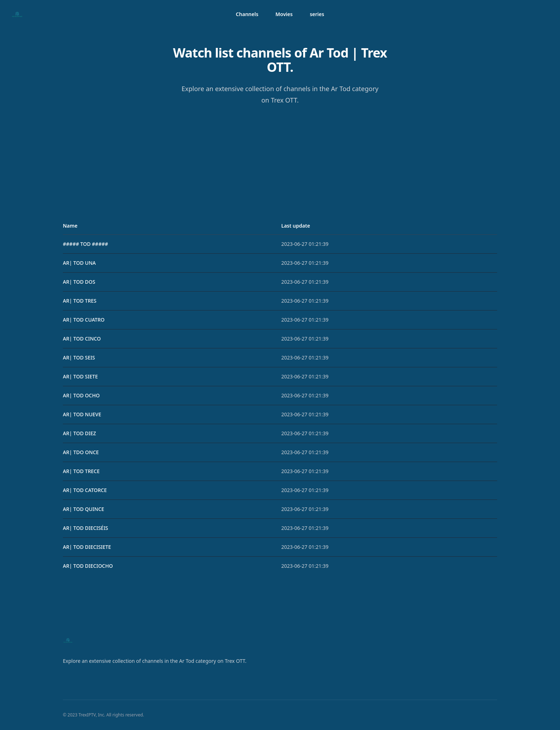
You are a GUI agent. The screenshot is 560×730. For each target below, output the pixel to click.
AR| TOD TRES (80, 301)
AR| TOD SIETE (80, 376)
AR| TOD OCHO (81, 395)
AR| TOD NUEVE (82, 414)
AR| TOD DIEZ (79, 433)
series (317, 14)
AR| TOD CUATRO (84, 320)
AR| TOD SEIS (79, 357)
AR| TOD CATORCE (85, 490)
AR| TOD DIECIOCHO (88, 566)
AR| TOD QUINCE (84, 509)
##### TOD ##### (86, 244)
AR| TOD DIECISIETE (87, 547)
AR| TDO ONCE (81, 452)
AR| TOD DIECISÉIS (86, 528)
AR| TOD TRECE (81, 471)
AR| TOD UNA (79, 263)
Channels (247, 14)
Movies (284, 14)
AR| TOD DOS (79, 282)
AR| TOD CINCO (82, 339)
